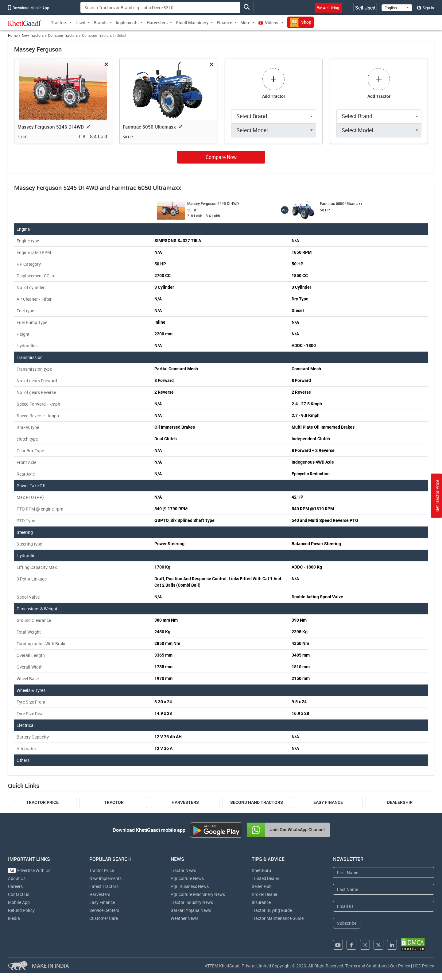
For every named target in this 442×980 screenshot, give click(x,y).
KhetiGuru (261, 870)
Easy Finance (328, 802)
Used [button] (80, 23)
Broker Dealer (265, 894)
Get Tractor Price (437, 496)
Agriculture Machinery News (198, 894)
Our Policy (400, 966)
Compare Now (221, 157)
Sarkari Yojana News (191, 910)
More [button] (245, 23)
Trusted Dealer (266, 878)
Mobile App (19, 902)
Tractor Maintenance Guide (278, 918)
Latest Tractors (104, 886)
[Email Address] (384, 906)
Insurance (261, 902)
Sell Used (365, 8)
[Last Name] (384, 889)
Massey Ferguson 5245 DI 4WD (51, 127)
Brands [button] (101, 23)
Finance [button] (224, 23)
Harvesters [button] (157, 23)
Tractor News (183, 870)
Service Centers (104, 910)
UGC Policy (423, 966)
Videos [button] (269, 23)
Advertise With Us (29, 870)
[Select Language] (397, 8)
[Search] (160, 8)
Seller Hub (262, 886)
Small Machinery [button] (192, 23)
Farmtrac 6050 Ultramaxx (149, 127)
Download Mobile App (29, 8)
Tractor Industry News (192, 902)
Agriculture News (187, 878)
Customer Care (104, 918)
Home (13, 35)
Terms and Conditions (366, 966)
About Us (17, 878)
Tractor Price (42, 802)
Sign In (425, 8)
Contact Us (19, 894)
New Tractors (33, 35)
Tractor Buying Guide (272, 910)
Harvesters (185, 802)
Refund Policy (21, 910)
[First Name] (384, 872)
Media (14, 918)
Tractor (114, 802)
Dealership (400, 802)
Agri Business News (190, 886)
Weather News (184, 918)
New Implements (105, 878)
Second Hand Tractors (257, 802)
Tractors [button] (59, 23)
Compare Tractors (63, 35)
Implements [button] (127, 23)
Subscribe (347, 923)
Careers (15, 886)
